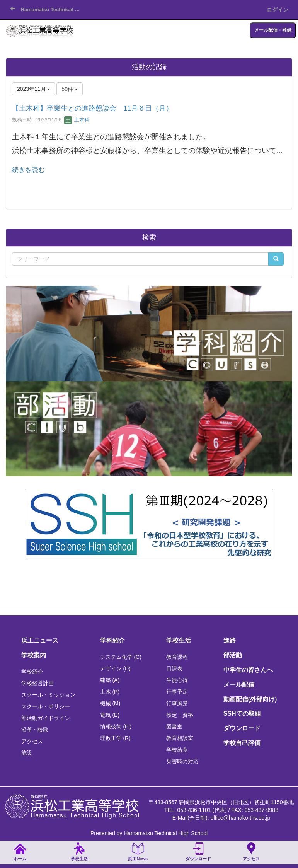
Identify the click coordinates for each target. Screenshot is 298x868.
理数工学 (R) (115, 738)
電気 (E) (110, 715)
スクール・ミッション (48, 695)
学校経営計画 (37, 683)
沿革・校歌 (35, 730)
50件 (69, 89)
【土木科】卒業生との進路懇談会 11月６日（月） (92, 108)
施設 (27, 753)
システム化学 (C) (121, 657)
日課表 (174, 668)
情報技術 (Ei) (116, 726)
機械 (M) (110, 703)
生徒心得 (177, 680)
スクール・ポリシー (46, 706)
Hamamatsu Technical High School (54, 9)
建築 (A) (110, 680)
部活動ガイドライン (46, 718)
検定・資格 (180, 715)
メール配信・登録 (273, 30)
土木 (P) (110, 692)
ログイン (278, 10)
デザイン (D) (115, 668)
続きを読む (28, 170)
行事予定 (177, 692)
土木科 (77, 120)
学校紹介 (32, 672)
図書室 (174, 726)
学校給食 (177, 750)
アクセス (32, 741)
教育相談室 (180, 738)
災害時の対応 (182, 761)
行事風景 (177, 703)
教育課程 (177, 657)
